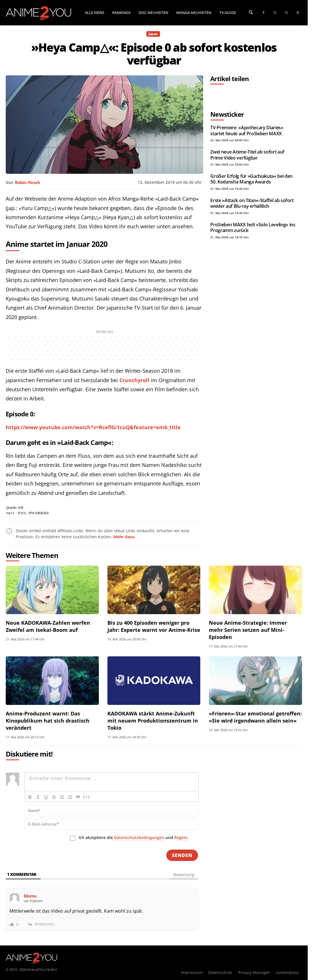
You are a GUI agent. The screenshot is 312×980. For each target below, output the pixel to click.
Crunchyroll (134, 380)
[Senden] (182, 855)
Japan (153, 34)
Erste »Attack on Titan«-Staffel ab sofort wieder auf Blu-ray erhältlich (252, 203)
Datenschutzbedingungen (139, 837)
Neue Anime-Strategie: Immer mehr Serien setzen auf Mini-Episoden (248, 630)
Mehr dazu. (124, 537)
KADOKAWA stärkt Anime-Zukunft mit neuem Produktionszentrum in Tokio (153, 721)
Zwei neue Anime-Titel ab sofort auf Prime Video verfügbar (247, 155)
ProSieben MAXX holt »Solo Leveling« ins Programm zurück (253, 227)
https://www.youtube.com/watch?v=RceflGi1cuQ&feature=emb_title (93, 427)
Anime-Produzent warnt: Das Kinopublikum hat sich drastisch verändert (48, 721)
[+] (87, 797)
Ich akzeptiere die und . (134, 838)
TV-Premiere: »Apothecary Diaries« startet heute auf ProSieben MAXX (247, 130)
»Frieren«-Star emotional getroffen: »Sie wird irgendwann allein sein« (255, 717)
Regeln (181, 837)
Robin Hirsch (27, 182)
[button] (251, 12)
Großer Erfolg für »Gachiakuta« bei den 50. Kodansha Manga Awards (251, 179)
